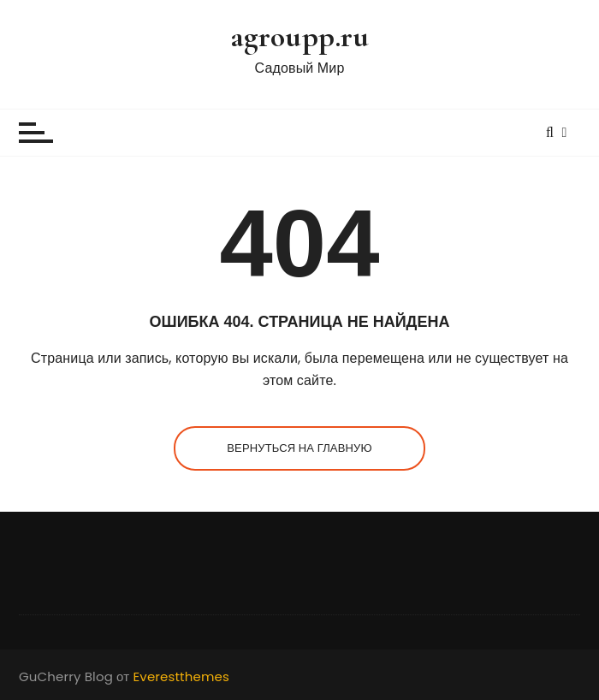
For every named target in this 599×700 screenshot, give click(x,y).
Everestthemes (181, 676)
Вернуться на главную (299, 448)
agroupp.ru (300, 36)
